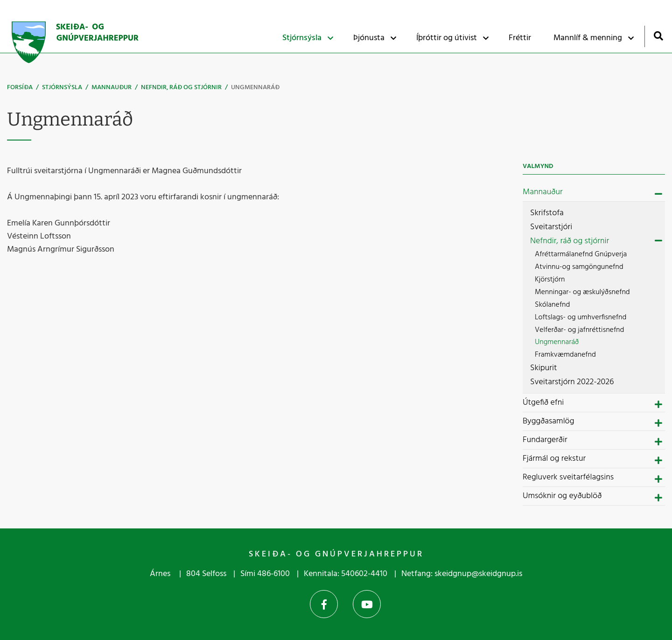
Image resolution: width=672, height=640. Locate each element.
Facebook (324, 604)
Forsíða (20, 88)
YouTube (367, 604)
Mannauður (112, 88)
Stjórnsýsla (62, 88)
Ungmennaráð (255, 88)
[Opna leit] (658, 36)
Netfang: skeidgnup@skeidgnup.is (462, 574)
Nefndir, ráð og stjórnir (181, 88)
